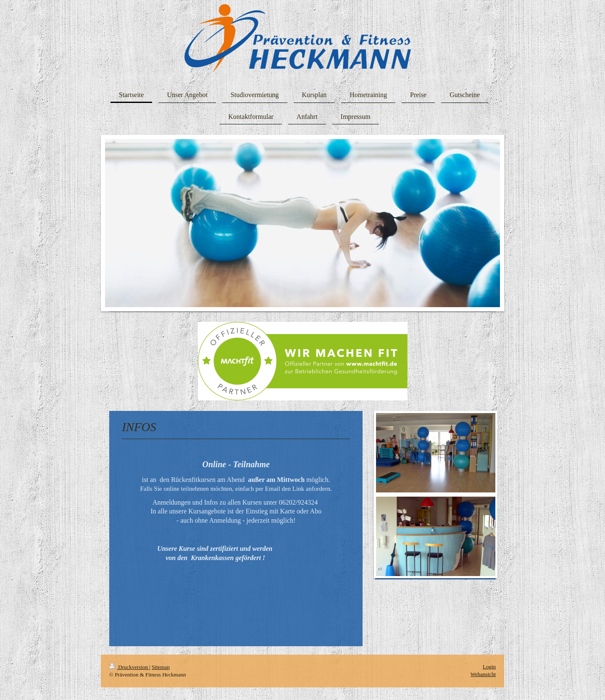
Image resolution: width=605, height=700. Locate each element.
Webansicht (483, 674)
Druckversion (129, 667)
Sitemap (161, 667)
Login (489, 667)
